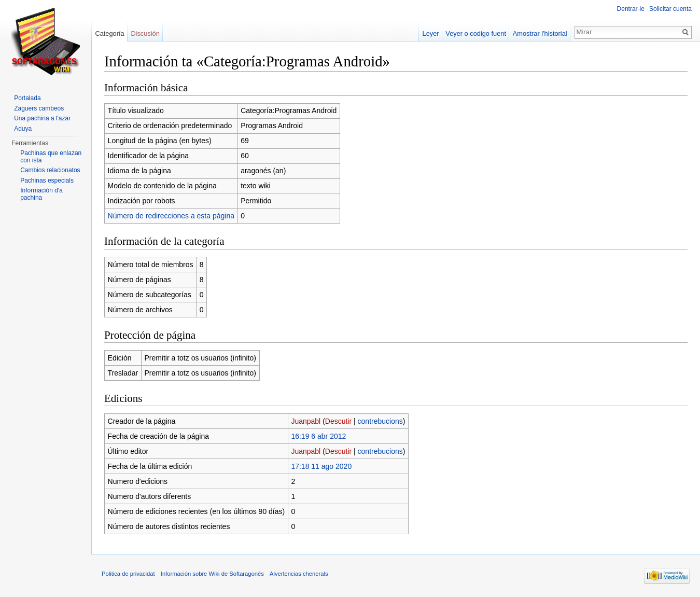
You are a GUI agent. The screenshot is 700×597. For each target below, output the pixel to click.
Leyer (431, 33)
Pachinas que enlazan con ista (51, 157)
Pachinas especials (47, 181)
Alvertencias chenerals (299, 574)
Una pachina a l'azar (42, 118)
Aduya (23, 129)
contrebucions (380, 421)
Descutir (338, 421)
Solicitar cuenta (670, 9)
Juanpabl (306, 421)
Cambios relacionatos (50, 170)
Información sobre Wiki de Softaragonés (212, 574)
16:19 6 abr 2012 (318, 436)
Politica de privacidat (128, 574)
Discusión (145, 33)
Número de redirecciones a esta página (171, 216)
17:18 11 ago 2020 (321, 466)
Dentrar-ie (631, 9)
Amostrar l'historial (540, 33)
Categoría (109, 33)
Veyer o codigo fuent (476, 33)
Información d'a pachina (41, 194)
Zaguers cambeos (39, 108)
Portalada (27, 98)
